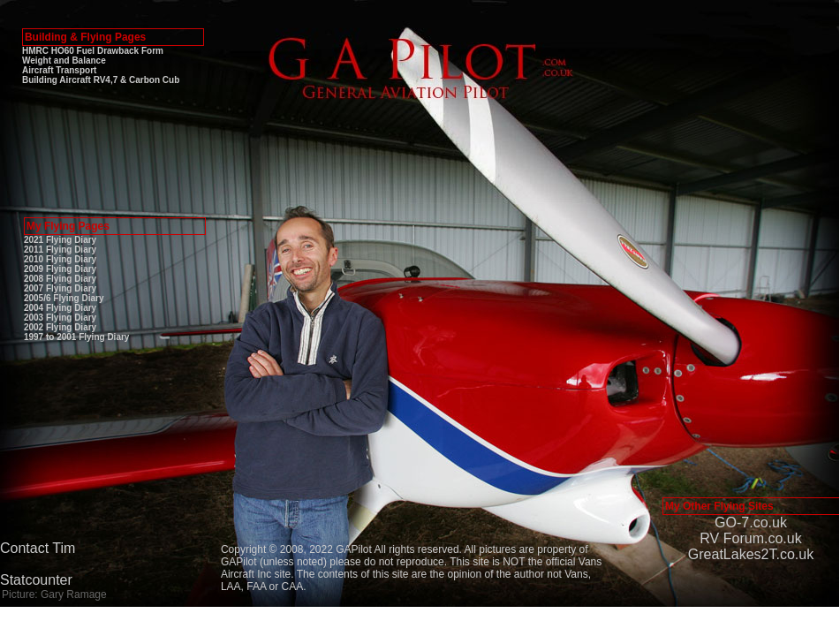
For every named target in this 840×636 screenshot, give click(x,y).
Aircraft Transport (59, 70)
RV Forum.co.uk (750, 538)
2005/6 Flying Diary (64, 298)
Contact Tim (38, 548)
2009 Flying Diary (60, 269)
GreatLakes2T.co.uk (751, 554)
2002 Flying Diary (60, 327)
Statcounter (36, 580)
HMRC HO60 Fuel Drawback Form (93, 51)
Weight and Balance (64, 61)
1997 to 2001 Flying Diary (77, 337)
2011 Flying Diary (60, 250)
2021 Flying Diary (60, 240)
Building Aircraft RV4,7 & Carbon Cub (101, 80)
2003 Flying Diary (60, 318)
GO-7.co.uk (751, 522)
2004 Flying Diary (60, 308)
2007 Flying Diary (60, 288)
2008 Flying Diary (60, 279)
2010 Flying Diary (60, 259)
